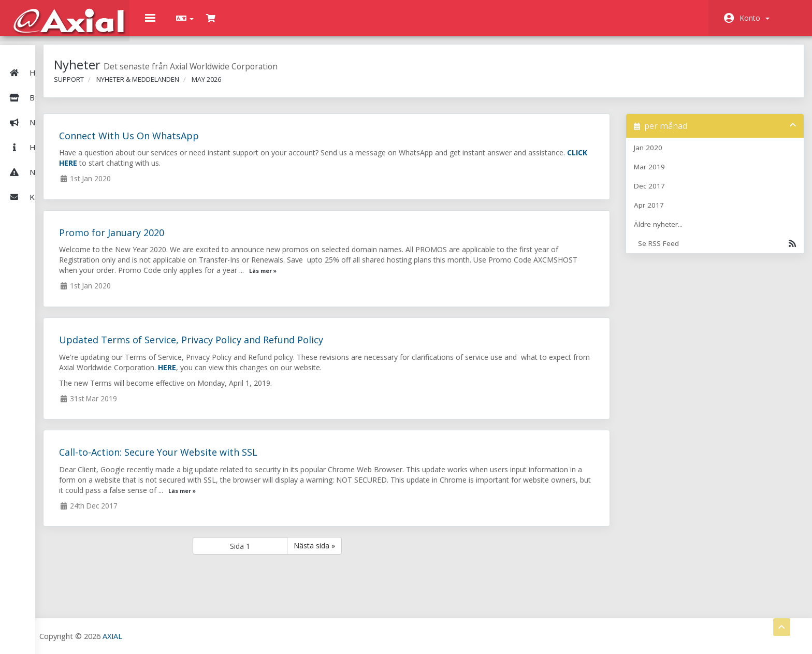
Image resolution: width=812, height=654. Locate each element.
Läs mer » (497, 279)
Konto (755, 18)
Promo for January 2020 (214, 240)
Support (171, 87)
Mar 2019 (669, 175)
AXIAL (218, 636)
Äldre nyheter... (678, 232)
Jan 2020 (668, 155)
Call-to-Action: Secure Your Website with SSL (260, 460)
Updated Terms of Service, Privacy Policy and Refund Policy (293, 347)
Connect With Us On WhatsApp (231, 143)
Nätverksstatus (47, 153)
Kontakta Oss (44, 178)
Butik (62, 79)
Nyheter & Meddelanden (63, 104)
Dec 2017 (669, 194)
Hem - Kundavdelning (57, 54)
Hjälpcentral (41, 128)
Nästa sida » (396, 553)
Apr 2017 (669, 213)
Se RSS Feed (721, 251)
